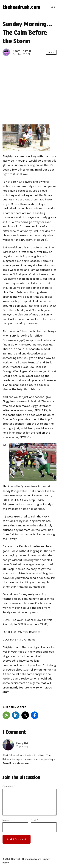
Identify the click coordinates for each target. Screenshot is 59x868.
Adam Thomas (22, 51)
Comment (9, 787)
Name (7, 820)
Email (34, 820)
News (51, 52)
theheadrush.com (21, 7)
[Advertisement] (29, 89)
